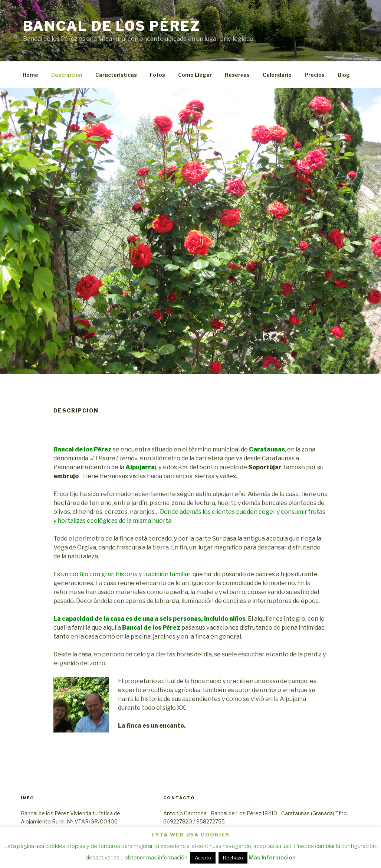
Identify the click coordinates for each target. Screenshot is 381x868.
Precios (315, 75)
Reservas (237, 75)
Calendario (277, 75)
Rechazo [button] (233, 858)
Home (30, 75)
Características (116, 75)
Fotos (157, 75)
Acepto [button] (203, 858)
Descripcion (67, 75)
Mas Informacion (272, 858)
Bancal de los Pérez (112, 26)
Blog (344, 75)
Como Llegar (195, 75)
